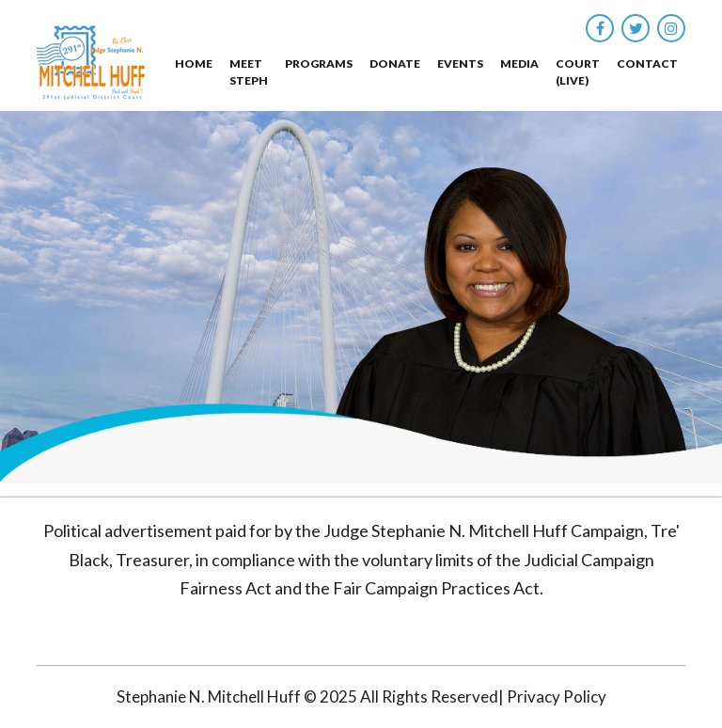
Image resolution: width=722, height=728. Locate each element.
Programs (319, 63)
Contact (647, 63)
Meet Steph (249, 72)
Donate (395, 63)
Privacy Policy (557, 696)
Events (460, 63)
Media (519, 63)
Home (194, 63)
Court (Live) (578, 72)
